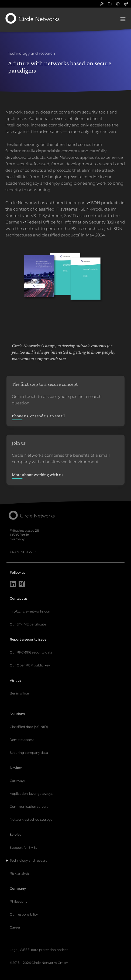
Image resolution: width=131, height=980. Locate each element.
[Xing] (22, 584)
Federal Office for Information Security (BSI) (71, 222)
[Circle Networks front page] (33, 18)
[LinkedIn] (13, 584)
